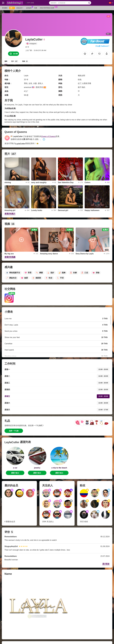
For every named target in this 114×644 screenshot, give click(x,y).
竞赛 (36, 8)
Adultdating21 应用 (47, 8)
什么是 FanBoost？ (102, 46)
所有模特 (5, 8)
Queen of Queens (48, 136)
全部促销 (29, 8)
